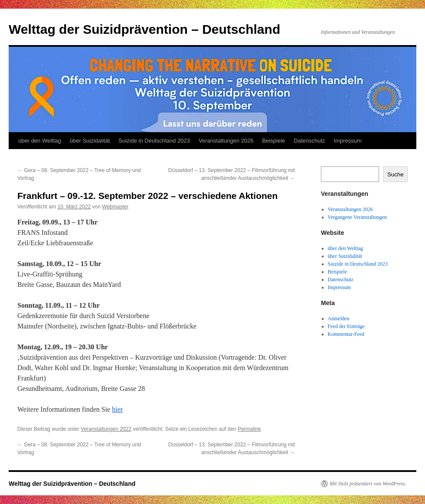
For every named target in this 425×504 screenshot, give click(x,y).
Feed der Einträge (346, 326)
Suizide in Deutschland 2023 (154, 141)
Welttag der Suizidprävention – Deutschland (144, 29)
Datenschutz (309, 141)
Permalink (249, 429)
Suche (396, 174)
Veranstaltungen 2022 (106, 429)
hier (117, 409)
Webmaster (115, 207)
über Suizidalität (90, 141)
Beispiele (274, 141)
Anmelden (339, 319)
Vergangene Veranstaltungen (358, 217)
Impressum (348, 141)
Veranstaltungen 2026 (226, 141)
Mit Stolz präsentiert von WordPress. (368, 484)
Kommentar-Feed (346, 334)
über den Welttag (40, 141)
